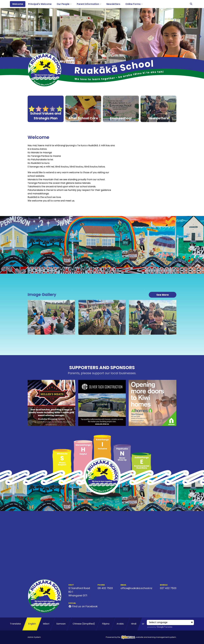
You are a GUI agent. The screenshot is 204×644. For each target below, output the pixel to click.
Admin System (34, 637)
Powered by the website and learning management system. (141, 637)
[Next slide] (200, 37)
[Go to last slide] (4, 37)
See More (163, 295)
